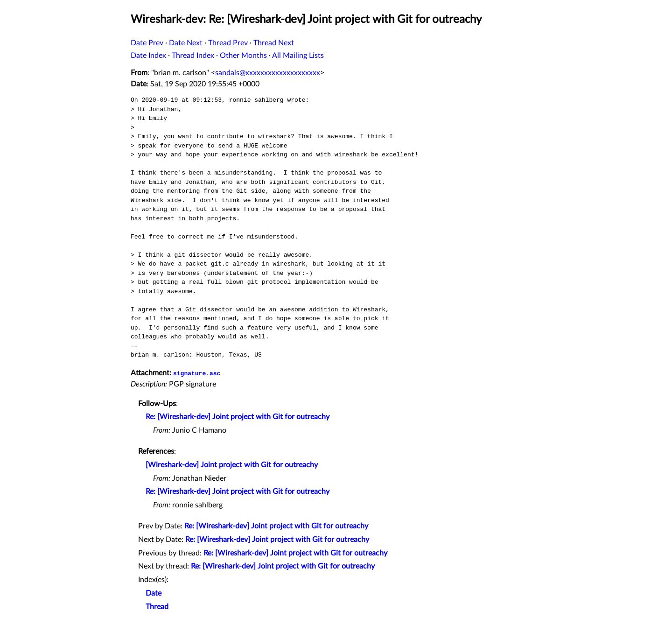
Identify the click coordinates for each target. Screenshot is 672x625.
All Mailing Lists (298, 56)
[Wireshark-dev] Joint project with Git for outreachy (232, 465)
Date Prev (147, 43)
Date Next (186, 43)
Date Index (148, 56)
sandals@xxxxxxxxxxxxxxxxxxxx (268, 73)
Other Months (243, 56)
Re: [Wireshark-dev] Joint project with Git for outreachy (238, 417)
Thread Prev (228, 43)
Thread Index (193, 56)
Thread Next (274, 43)
